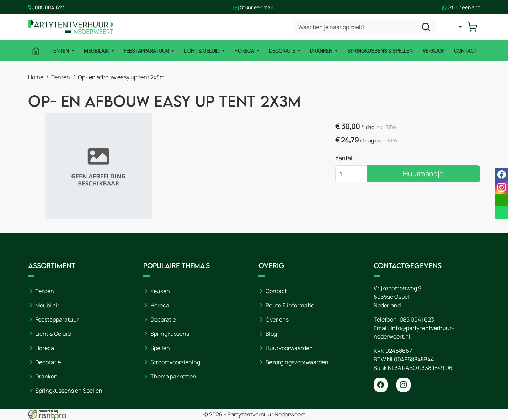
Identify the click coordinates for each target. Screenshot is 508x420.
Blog (271, 334)
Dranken (322, 51)
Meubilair (97, 51)
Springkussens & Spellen (380, 51)
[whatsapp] (502, 213)
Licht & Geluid (202, 51)
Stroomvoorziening (175, 362)
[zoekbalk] (365, 27)
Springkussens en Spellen (69, 391)
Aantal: (345, 158)
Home (36, 77)
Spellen (160, 348)
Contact (466, 51)
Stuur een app (461, 7)
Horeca (245, 51)
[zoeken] (426, 27)
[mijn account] (455, 27)
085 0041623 (46, 7)
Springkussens (170, 334)
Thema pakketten (173, 376)
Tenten (60, 51)
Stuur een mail (253, 7)
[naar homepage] (71, 27)
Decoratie (283, 51)
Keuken (160, 291)
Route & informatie (290, 305)
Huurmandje (423, 174)
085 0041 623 (417, 319)
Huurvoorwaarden (289, 348)
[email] (502, 200)
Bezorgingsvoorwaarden (297, 362)
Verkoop (434, 51)
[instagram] (403, 385)
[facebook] (381, 385)
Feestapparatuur (147, 51)
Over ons (277, 319)
